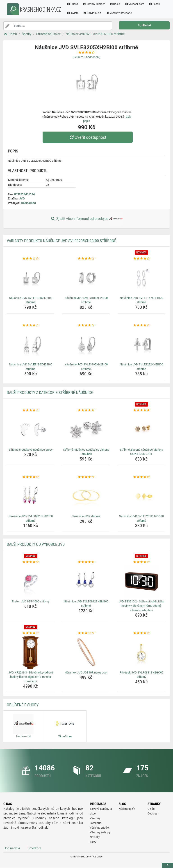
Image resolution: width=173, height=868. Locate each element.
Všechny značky (100, 828)
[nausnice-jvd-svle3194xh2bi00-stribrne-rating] (31, 259)
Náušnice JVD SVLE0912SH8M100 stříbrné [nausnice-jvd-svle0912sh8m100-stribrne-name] (86, 604)
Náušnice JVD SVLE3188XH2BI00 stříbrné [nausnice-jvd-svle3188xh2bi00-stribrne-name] (86, 300)
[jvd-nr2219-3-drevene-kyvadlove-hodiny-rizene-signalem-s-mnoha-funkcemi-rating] (31, 633)
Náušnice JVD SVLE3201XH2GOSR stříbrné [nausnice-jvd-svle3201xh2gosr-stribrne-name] (141, 518)
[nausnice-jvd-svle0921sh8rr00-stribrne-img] (31, 496)
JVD (22, 198)
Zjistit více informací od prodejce (86, 219)
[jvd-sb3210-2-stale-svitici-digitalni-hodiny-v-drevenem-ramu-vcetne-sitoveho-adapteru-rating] (141, 562)
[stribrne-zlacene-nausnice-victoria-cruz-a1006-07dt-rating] (141, 410)
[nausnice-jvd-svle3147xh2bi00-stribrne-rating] (141, 259)
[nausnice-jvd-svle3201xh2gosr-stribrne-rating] (141, 477)
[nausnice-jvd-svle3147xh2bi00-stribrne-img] (141, 278)
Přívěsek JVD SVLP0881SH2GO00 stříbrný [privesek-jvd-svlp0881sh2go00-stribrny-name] (141, 675)
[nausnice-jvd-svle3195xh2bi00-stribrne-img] (86, 344)
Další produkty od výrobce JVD (36, 544)
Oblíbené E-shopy (23, 705)
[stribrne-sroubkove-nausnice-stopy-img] (31, 430)
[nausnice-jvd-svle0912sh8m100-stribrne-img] (86, 581)
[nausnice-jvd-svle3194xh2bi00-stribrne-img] (31, 278)
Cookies (152, 814)
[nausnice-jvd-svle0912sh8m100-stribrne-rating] (86, 562)
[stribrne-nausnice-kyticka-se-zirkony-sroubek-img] (86, 430)
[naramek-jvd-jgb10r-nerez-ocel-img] (86, 652)
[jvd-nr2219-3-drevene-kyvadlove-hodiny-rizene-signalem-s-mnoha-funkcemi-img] (31, 652)
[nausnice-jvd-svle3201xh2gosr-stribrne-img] (141, 496)
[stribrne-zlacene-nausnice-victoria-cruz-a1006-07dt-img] (141, 430)
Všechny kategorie (119, 13)
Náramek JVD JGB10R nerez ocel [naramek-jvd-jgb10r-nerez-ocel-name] (86, 672)
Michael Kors (134, 4)
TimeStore (34, 848)
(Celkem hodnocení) (86, 57)
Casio (115, 4)
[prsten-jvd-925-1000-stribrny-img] (31, 581)
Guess (72, 4)
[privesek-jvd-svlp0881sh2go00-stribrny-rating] (141, 633)
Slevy (93, 842)
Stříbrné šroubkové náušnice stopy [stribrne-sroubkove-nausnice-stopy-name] (31, 450)
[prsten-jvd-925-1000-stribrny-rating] (31, 562)
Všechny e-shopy (100, 832)
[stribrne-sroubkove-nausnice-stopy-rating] (31, 410)
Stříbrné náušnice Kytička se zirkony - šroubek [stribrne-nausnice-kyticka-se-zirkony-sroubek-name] (86, 452)
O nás (151, 809)
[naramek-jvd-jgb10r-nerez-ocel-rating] (86, 633)
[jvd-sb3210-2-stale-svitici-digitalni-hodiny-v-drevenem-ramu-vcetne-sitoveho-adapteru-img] (141, 581)
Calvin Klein (92, 13)
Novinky (95, 837)
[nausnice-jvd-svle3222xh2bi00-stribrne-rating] (141, 325)
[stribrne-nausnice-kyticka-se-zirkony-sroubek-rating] (86, 410)
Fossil (154, 4)
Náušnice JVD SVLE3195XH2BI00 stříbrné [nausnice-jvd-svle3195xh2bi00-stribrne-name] (86, 367)
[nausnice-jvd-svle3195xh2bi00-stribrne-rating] (86, 325)
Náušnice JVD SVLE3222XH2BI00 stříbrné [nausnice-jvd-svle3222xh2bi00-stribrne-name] (141, 367)
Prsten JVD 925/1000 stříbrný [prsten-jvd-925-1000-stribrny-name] (31, 601)
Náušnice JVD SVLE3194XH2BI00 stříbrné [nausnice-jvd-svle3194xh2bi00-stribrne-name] (31, 300)
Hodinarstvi (28, 203)
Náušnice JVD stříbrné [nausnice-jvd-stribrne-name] (86, 516)
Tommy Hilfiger (94, 4)
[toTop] (167, 865)
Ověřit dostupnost (88, 137)
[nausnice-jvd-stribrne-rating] (86, 477)
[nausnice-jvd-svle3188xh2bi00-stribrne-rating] (86, 259)
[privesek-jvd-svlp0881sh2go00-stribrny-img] (141, 652)
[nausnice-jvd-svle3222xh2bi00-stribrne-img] (141, 344)
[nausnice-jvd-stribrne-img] (86, 496)
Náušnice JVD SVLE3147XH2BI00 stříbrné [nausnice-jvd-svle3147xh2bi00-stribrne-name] (141, 300)
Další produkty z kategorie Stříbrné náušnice (50, 393)
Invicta (73, 13)
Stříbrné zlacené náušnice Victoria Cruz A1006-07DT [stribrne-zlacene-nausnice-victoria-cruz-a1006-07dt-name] (141, 452)
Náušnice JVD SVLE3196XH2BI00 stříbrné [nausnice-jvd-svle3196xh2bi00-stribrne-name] (31, 367)
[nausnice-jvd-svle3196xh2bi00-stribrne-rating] (31, 325)
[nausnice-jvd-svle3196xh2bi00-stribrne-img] (31, 344)
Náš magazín (127, 809)
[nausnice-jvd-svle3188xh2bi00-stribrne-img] (86, 278)
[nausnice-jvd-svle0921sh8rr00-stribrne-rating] (31, 477)
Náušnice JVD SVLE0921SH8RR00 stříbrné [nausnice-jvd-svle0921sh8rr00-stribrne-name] (31, 518)
